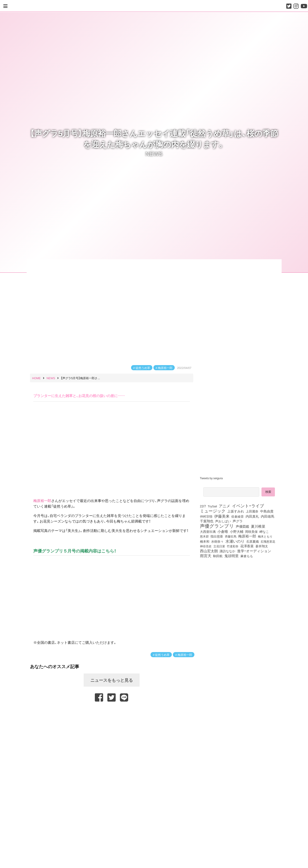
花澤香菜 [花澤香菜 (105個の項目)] (247, 546)
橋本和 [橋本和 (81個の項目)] (205, 541)
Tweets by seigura (211, 478)
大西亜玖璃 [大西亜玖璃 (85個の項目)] (208, 531)
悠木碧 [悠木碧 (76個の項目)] (204, 536)
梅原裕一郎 (165, 368)
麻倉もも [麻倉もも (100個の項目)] (247, 556)
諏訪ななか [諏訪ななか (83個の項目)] (227, 551)
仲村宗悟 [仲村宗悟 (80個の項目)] (206, 516)
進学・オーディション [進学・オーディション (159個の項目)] (254, 551)
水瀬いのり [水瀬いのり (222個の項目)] (235, 541)
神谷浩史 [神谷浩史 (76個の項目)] (206, 546)
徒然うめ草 (143, 368)
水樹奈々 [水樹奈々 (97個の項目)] (217, 541)
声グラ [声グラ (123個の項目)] (238, 521)
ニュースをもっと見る (112, 680)
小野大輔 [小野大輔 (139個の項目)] (237, 531)
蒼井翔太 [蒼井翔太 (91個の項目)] (262, 546)
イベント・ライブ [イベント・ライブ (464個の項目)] (248, 506)
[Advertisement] (112, 713)
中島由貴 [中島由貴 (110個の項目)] (267, 511)
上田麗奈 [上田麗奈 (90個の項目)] (252, 511)
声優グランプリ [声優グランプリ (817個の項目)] (217, 526)
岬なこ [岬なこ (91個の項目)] (264, 531)
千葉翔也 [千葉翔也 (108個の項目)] (207, 521)
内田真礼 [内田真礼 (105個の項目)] (252, 516)
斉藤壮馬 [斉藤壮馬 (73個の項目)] (231, 536)
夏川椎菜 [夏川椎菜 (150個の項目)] (258, 526)
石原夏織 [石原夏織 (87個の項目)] (253, 541)
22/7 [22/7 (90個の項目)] (203, 506)
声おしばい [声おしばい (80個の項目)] (223, 521)
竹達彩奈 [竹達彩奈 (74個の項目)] (233, 546)
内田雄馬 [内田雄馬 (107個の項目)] (268, 516)
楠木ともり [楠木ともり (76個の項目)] (265, 536)
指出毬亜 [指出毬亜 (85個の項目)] (217, 536)
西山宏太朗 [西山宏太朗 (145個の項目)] (209, 551)
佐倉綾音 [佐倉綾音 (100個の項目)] (238, 516)
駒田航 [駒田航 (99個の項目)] (218, 556)
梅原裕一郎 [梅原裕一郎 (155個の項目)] (247, 536)
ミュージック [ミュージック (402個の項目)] (213, 511)
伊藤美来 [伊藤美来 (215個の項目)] (222, 516)
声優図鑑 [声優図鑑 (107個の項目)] (242, 526)
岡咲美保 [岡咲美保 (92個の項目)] (251, 532)
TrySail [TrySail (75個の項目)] (212, 506)
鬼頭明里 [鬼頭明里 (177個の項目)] (232, 556)
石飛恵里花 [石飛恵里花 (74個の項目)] (268, 541)
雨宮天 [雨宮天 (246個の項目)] (206, 556)
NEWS (154, 153)
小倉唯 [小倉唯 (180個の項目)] (223, 531)
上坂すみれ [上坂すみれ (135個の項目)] (236, 511)
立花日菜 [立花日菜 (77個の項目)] (219, 546)
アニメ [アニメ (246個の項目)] (224, 506)
